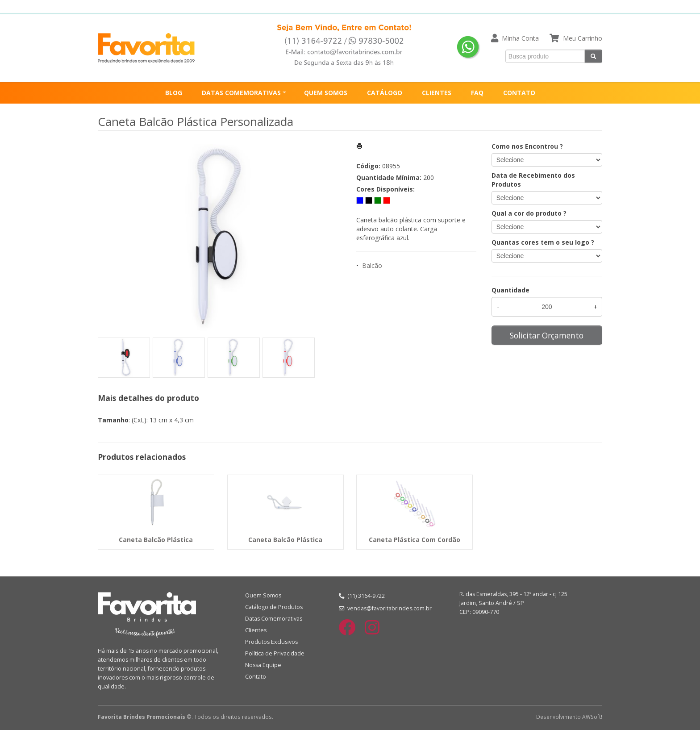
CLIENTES (437, 93)
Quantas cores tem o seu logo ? (543, 242)
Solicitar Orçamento (547, 335)
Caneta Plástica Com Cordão (415, 540)
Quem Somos (263, 595)
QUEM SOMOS (326, 93)
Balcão (372, 265)
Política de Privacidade (275, 653)
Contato (256, 677)
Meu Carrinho (583, 38)
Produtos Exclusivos (271, 642)
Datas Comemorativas (274, 619)
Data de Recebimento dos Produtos (533, 180)
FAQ (477, 93)
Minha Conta (520, 38)
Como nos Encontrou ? (527, 146)
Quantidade (510, 290)
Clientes (256, 630)
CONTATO (519, 93)
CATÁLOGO (385, 93)
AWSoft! (592, 717)
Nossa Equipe (263, 665)
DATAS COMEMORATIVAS (241, 93)
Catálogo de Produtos (274, 607)
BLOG (174, 93)
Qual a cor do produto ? (529, 213)
